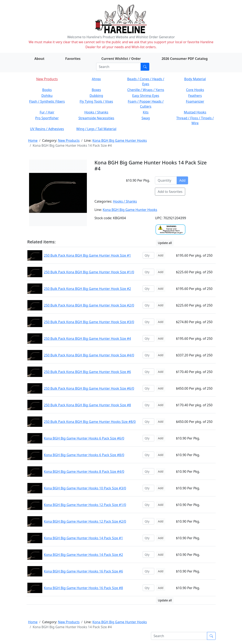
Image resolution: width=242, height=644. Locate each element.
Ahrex (96, 79)
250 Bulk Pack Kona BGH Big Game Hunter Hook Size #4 (88, 339)
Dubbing (96, 96)
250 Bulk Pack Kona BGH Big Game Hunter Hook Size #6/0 (89, 388)
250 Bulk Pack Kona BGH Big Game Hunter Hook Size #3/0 (89, 322)
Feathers (195, 96)
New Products (47, 79)
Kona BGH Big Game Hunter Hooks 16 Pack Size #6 (83, 571)
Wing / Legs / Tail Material (96, 129)
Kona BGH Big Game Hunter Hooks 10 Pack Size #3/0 (85, 488)
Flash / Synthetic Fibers (47, 101)
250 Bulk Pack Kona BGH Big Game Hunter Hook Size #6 (88, 372)
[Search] (119, 67)
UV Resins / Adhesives (47, 129)
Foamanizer (195, 101)
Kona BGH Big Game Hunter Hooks (120, 140)
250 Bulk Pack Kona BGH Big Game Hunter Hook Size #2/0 (89, 305)
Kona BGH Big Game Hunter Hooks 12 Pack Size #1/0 (85, 505)
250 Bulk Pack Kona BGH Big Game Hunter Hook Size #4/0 (89, 355)
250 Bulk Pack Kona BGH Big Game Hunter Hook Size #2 (88, 289)
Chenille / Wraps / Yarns (146, 90)
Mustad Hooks (195, 112)
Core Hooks (195, 90)
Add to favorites (170, 192)
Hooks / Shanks (96, 112)
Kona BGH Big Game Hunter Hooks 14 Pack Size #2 (83, 555)
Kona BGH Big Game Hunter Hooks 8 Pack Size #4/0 (84, 472)
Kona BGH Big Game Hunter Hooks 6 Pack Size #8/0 (84, 455)
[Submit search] (145, 67)
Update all (165, 243)
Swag (146, 118)
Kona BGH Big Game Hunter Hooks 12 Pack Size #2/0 (85, 521)
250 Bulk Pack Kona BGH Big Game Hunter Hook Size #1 (88, 255)
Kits (146, 112)
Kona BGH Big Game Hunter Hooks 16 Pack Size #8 (83, 588)
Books (47, 90)
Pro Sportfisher (47, 118)
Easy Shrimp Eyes (146, 96)
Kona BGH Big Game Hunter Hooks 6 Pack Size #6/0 (84, 438)
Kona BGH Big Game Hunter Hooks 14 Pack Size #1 (83, 538)
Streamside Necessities (96, 118)
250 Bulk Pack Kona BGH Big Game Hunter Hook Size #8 (88, 405)
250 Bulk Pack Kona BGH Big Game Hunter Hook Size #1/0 (89, 272)
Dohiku (47, 96)
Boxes (96, 90)
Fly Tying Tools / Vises (96, 101)
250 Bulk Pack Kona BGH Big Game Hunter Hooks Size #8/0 (90, 422)
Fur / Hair (47, 112)
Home (33, 140)
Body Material (195, 79)
